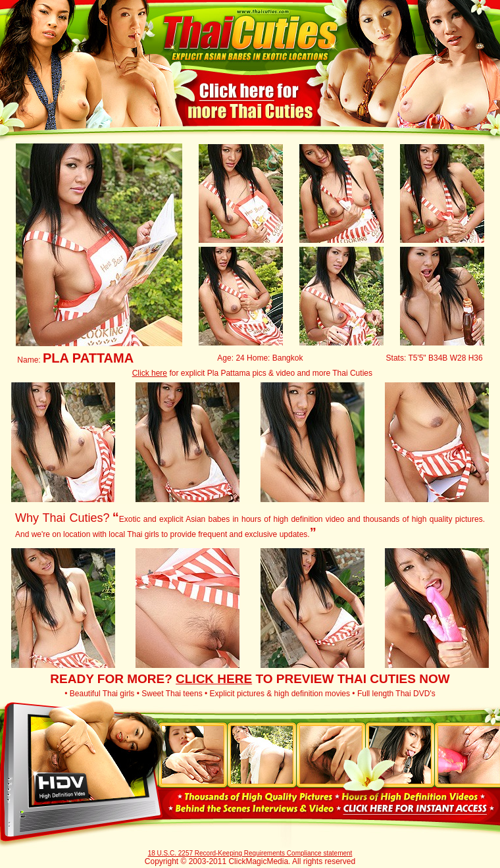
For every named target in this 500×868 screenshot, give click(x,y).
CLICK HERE (214, 679)
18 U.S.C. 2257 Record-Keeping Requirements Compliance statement (250, 853)
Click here (150, 373)
